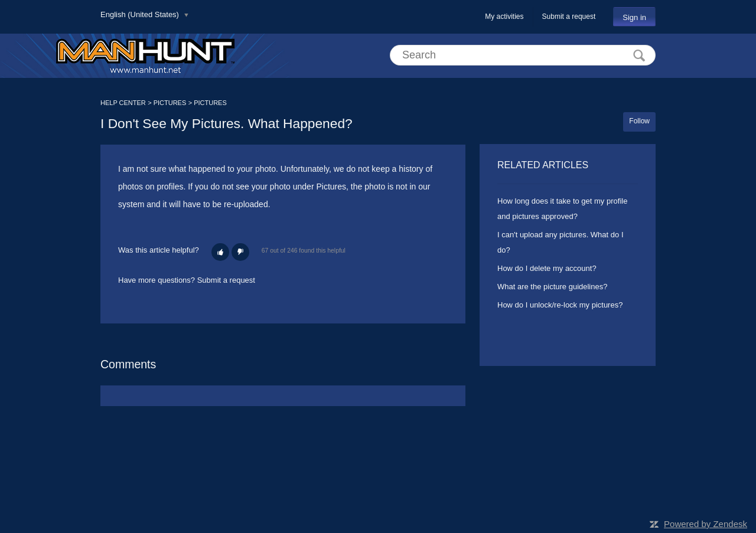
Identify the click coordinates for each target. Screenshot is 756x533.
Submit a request (569, 17)
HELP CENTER (123, 103)
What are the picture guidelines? (552, 287)
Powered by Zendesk (706, 524)
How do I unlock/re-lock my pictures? (560, 305)
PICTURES (170, 103)
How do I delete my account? (547, 268)
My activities (504, 17)
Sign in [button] (634, 17)
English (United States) (141, 14)
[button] (220, 252)
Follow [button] (639, 121)
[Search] (523, 55)
